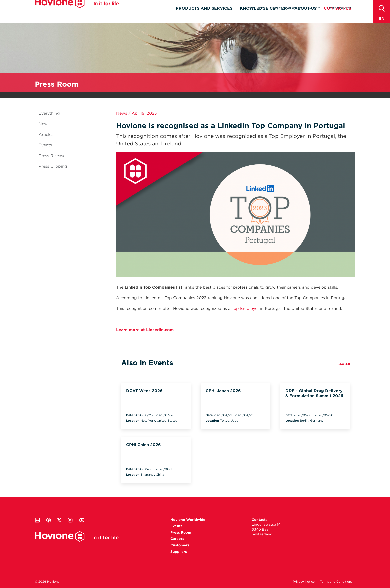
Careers (314, 8)
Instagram (70, 520)
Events (45, 145)
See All (344, 364)
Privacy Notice (304, 582)
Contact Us (338, 17)
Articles (46, 134)
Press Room (255, 8)
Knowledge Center (263, 17)
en (382, 18)
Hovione (77, 11)
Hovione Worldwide (287, 8)
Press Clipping (53, 166)
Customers (180, 545)
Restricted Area (339, 8)
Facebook (49, 520)
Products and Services (204, 17)
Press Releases (53, 156)
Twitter (59, 520)
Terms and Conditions (336, 582)
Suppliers (179, 552)
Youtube (82, 520)
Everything (49, 113)
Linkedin (37, 520)
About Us (305, 17)
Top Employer (245, 309)
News (44, 124)
